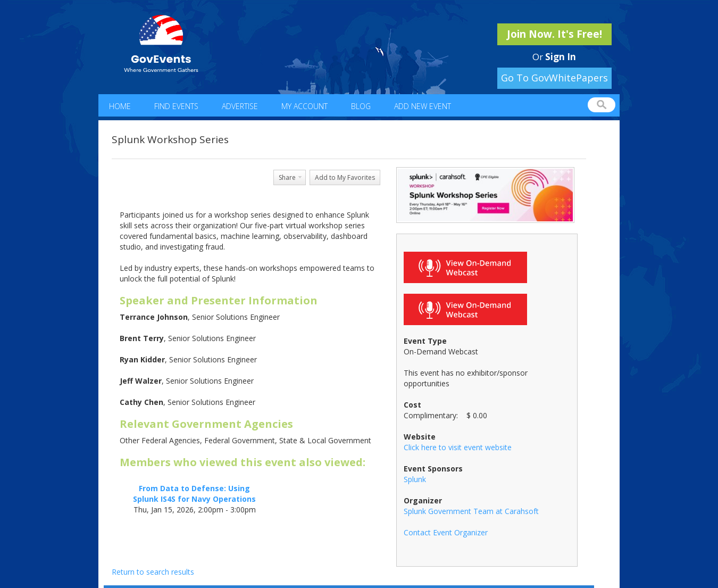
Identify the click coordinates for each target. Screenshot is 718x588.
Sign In (561, 57)
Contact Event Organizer (446, 532)
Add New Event (423, 106)
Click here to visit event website (458, 447)
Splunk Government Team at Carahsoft (471, 511)
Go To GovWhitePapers (554, 78)
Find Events (176, 106)
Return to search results (153, 572)
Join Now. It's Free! (554, 34)
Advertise (240, 106)
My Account (304, 106)
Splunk (415, 479)
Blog (361, 106)
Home (120, 106)
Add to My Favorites (345, 177)
